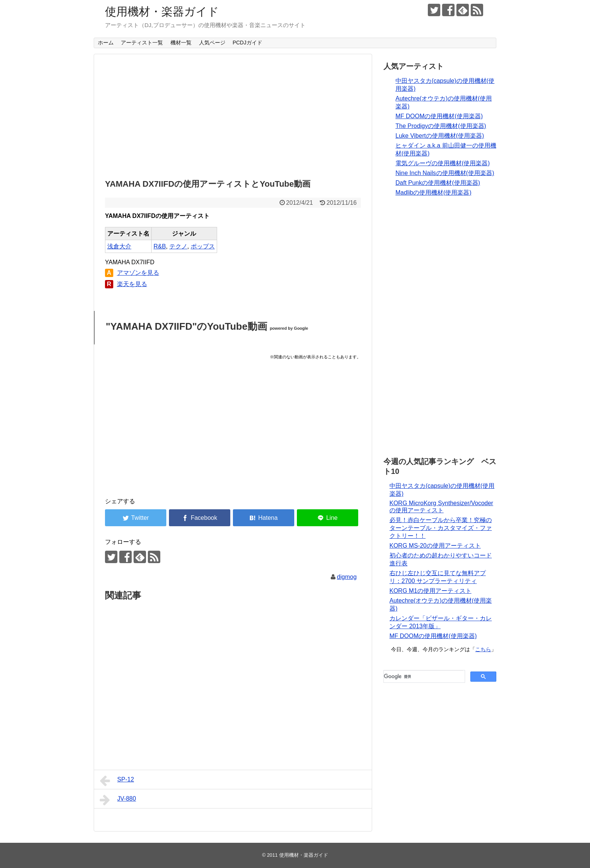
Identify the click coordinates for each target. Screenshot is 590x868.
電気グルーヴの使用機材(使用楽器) (443, 163)
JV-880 (118, 800)
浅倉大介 (119, 246)
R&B (160, 246)
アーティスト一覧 (142, 43)
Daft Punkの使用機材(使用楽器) (438, 183)
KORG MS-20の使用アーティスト (435, 546)
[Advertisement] (233, 114)
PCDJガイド (247, 43)
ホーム (106, 43)
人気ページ (212, 43)
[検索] (423, 676)
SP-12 (117, 781)
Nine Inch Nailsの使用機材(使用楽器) (445, 173)
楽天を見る (132, 284)
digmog (347, 577)
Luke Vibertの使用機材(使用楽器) (440, 136)
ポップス (203, 246)
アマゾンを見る (138, 273)
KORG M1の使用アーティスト (430, 591)
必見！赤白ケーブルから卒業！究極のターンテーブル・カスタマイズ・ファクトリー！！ (441, 528)
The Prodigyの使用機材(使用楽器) (441, 126)
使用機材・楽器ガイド (162, 11)
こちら (483, 649)
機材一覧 (181, 43)
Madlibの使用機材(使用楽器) (433, 193)
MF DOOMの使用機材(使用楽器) (439, 116)
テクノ (178, 246)
